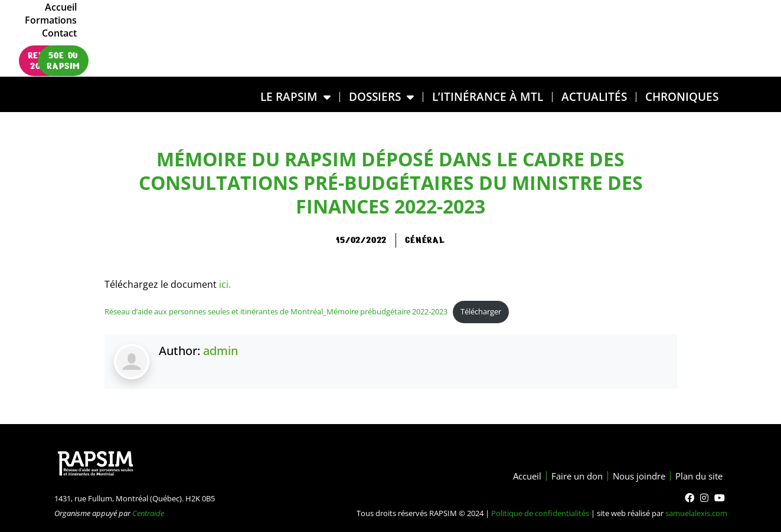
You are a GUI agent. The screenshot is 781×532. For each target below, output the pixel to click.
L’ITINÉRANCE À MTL (488, 96)
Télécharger (481, 311)
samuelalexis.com (696, 513)
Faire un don (565, 476)
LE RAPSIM (295, 97)
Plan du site (697, 476)
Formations (637, 25)
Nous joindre (632, 476)
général (425, 240)
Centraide (148, 513)
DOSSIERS (381, 97)
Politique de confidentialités (540, 513)
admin (220, 351)
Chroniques (682, 96)
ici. (224, 284)
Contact (692, 25)
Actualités (594, 96)
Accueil (583, 25)
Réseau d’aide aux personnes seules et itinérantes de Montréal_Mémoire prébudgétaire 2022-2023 (276, 311)
